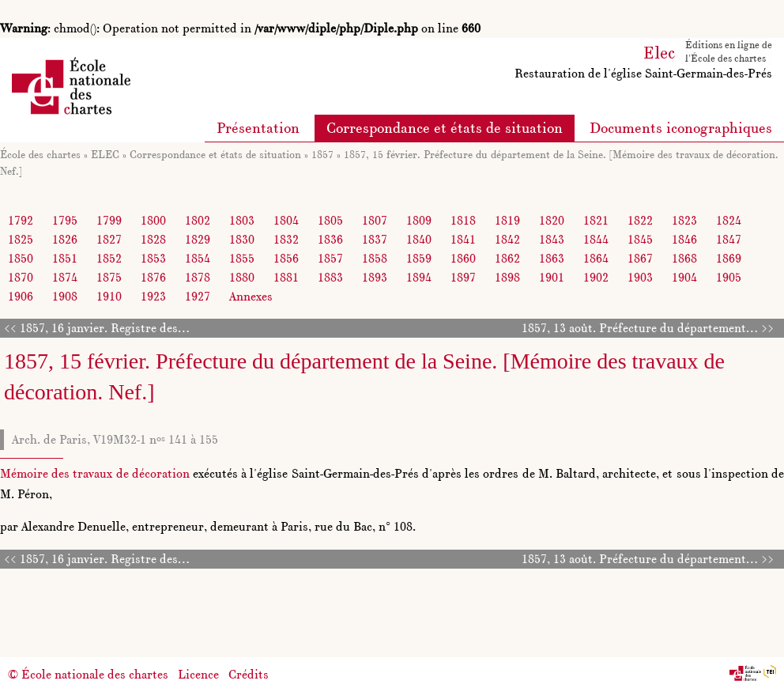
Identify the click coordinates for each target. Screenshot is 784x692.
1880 (242, 277)
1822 (640, 220)
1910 (109, 296)
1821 (596, 220)
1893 (375, 277)
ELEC (105, 154)
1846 (684, 239)
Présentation (258, 128)
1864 (596, 258)
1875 (109, 277)
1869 (729, 258)
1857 (322, 154)
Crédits (249, 674)
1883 (330, 277)
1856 (286, 258)
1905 (729, 277)
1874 (65, 277)
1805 (330, 220)
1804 (286, 220)
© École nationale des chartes (88, 674)
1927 (198, 296)
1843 (552, 239)
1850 (21, 258)
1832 (286, 239)
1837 (375, 239)
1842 (507, 239)
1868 (684, 258)
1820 (552, 220)
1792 (21, 220)
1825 (21, 239)
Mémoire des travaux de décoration (95, 473)
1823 (684, 220)
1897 (463, 277)
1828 (153, 239)
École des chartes (40, 154)
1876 (153, 277)
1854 (198, 258)
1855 (242, 258)
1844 (596, 239)
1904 (684, 277)
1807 (375, 220)
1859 (419, 258)
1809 (419, 220)
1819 (507, 220)
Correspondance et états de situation (445, 128)
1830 (242, 239)
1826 (65, 239)
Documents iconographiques (681, 128)
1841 (463, 239)
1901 (552, 277)
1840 (419, 239)
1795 (65, 220)
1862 (507, 258)
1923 (153, 296)
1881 (286, 277)
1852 (109, 258)
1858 (375, 258)
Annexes (251, 296)
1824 (729, 220)
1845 (640, 239)
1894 (419, 277)
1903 (640, 277)
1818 (463, 220)
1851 (65, 258)
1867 (640, 258)
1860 (463, 258)
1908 (65, 296)
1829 (198, 239)
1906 (21, 296)
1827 (109, 239)
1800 (153, 220)
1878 (198, 277)
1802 (198, 220)
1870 (21, 277)
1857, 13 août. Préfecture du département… (640, 328)
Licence (198, 674)
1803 (242, 220)
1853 (153, 258)
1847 (729, 239)
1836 (330, 239)
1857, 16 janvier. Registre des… (105, 328)
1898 (507, 277)
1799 (109, 220)
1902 (596, 277)
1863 (552, 258)
